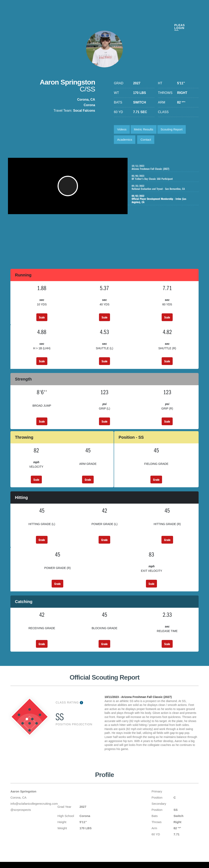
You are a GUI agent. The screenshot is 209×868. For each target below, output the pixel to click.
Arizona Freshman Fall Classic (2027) (167, 167)
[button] (69, 188)
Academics (125, 140)
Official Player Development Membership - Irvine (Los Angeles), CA (163, 199)
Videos (122, 129)
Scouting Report (172, 129)
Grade (88, 480)
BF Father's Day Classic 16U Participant (167, 177)
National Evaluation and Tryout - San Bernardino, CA (167, 187)
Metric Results (144, 129)
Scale (42, 317)
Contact (146, 140)
